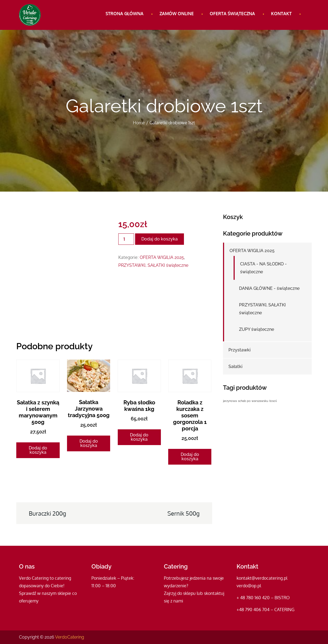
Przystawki (240, 350)
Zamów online (177, 14)
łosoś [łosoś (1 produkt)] (273, 401)
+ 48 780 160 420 (253, 598)
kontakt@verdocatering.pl (262, 578)
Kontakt (281, 14)
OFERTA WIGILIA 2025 (162, 257)
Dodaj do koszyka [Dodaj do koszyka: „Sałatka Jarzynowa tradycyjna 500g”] (89, 443)
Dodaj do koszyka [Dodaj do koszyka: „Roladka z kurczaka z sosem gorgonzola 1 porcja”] (190, 457)
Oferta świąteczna (232, 14)
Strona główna (125, 14)
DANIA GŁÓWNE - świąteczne (269, 288)
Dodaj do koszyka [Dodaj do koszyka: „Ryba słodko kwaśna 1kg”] (139, 437)
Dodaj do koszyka (160, 239)
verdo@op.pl (249, 586)
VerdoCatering (70, 637)
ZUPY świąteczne (257, 329)
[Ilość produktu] (126, 239)
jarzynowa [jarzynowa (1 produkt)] (230, 401)
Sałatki (235, 367)
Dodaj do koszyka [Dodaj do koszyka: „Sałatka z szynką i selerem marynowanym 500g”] (38, 450)
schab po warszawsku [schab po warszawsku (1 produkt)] (253, 401)
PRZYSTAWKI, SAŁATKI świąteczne (153, 265)
